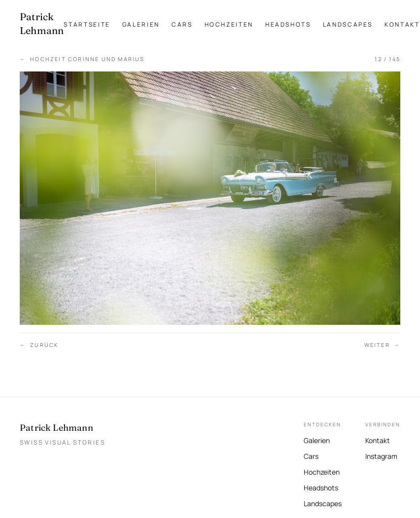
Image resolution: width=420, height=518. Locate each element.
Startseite (87, 24)
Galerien (141, 24)
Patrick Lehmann (56, 428)
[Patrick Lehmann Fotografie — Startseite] (42, 24)
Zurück (39, 345)
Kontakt (402, 24)
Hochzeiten (229, 24)
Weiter (382, 345)
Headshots (288, 24)
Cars (182, 24)
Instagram (381, 455)
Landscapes (348, 24)
